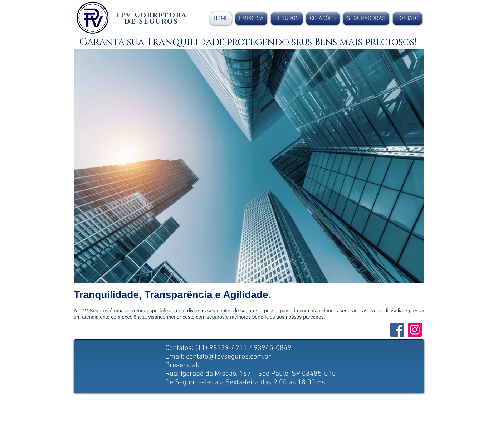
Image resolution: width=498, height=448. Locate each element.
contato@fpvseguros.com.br (229, 357)
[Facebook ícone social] (397, 330)
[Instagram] (415, 330)
